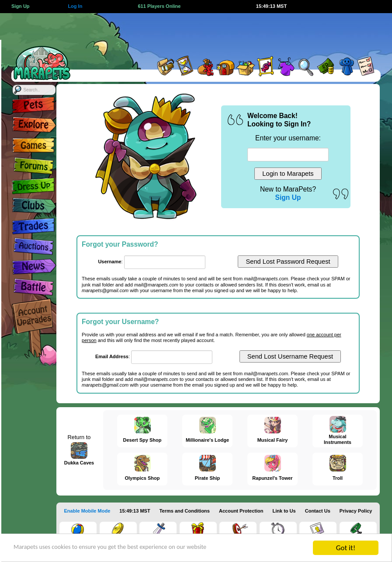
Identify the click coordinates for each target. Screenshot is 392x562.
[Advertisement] (229, 33)
